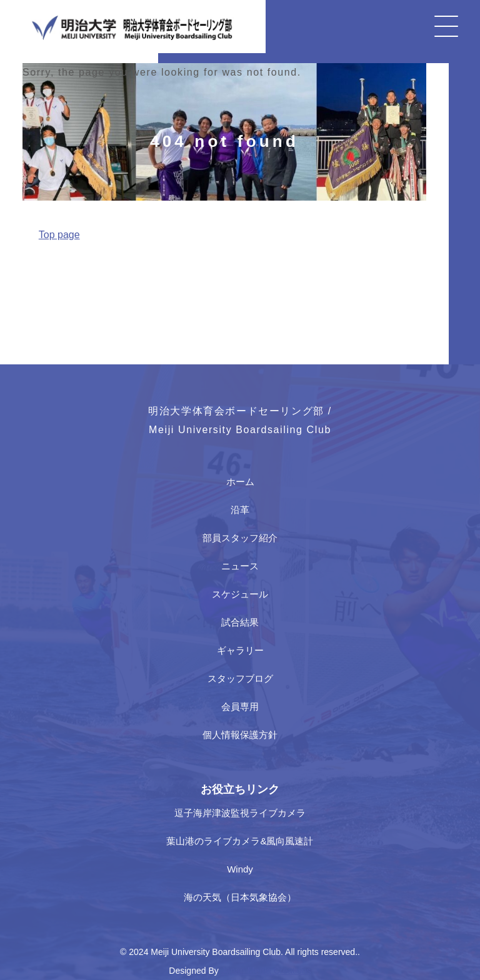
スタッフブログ (240, 678)
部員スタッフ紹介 (240, 538)
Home (34, 264)
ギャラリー (240, 650)
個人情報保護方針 (240, 735)
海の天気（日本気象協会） (240, 897)
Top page (59, 235)
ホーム (240, 482)
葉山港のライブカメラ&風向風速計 (240, 841)
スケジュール (240, 594)
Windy (240, 869)
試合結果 (240, 622)
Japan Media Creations (266, 971)
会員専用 (240, 707)
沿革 (240, 510)
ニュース (240, 566)
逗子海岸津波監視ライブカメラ (240, 813)
